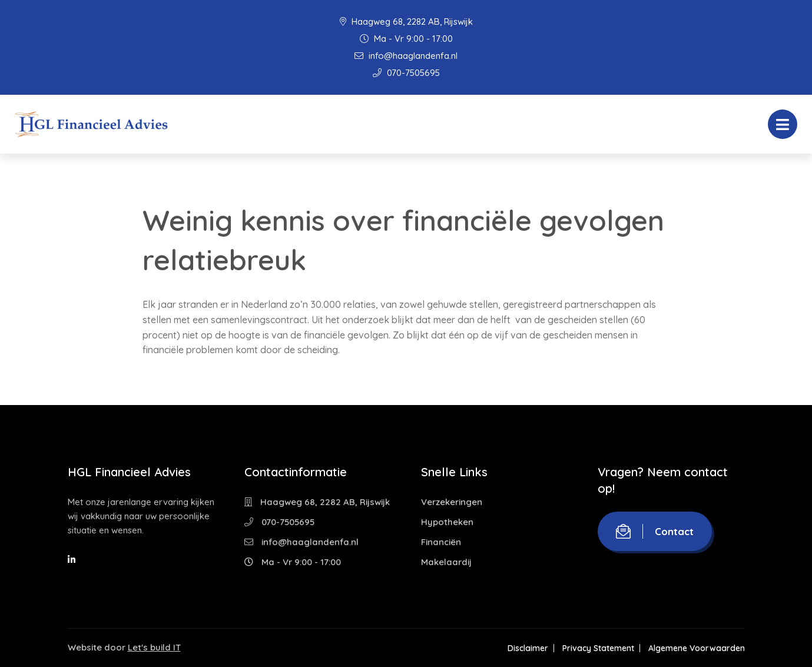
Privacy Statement (598, 648)
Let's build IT (154, 647)
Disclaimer (528, 648)
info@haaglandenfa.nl (406, 56)
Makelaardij (446, 562)
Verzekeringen (452, 502)
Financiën (441, 542)
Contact (655, 531)
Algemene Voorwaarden (697, 648)
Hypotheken (447, 522)
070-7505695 (406, 73)
